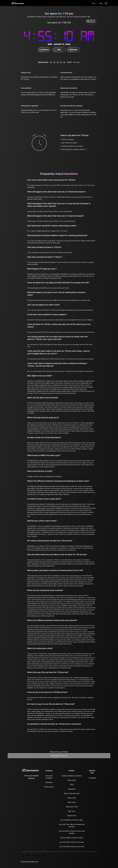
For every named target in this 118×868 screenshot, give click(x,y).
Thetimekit (92, 778)
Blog (101, 3)
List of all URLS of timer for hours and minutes (72, 832)
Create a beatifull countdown (72, 776)
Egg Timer (72, 811)
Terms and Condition (49, 777)
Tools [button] (94, 3)
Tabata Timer (72, 816)
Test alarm (73, 50)
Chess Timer (72, 798)
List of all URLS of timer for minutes (72, 842)
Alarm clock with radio (72, 793)
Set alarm (44, 50)
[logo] (18, 3)
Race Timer (72, 802)
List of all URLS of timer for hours (72, 838)
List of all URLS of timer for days (72, 820)
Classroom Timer (72, 807)
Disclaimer (49, 782)
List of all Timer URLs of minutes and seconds (72, 826)
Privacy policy (49, 787)
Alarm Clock (72, 780)
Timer (72, 785)
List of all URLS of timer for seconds (72, 847)
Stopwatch (72, 789)
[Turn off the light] (106, 3)
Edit (59, 50)
